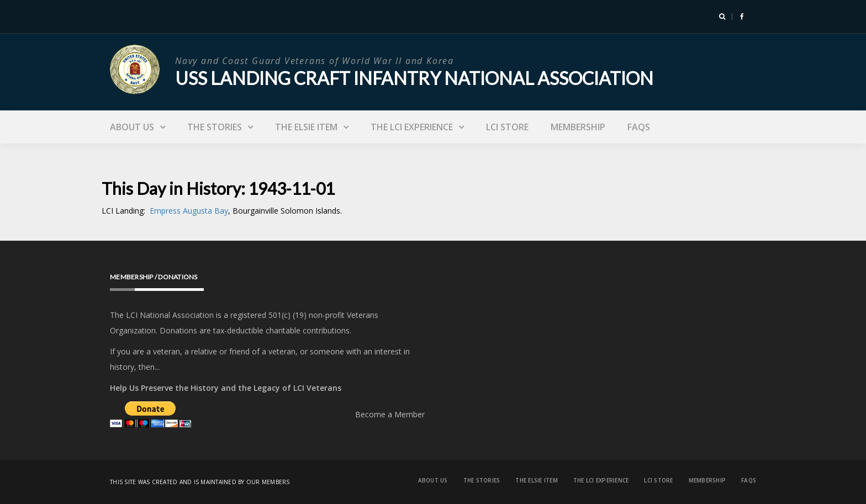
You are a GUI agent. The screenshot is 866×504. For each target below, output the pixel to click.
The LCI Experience (412, 127)
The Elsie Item (306, 127)
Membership (578, 127)
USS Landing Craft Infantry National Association (414, 78)
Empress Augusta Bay (189, 211)
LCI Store (507, 127)
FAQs (639, 127)
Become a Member (390, 414)
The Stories (215, 127)
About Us (132, 127)
